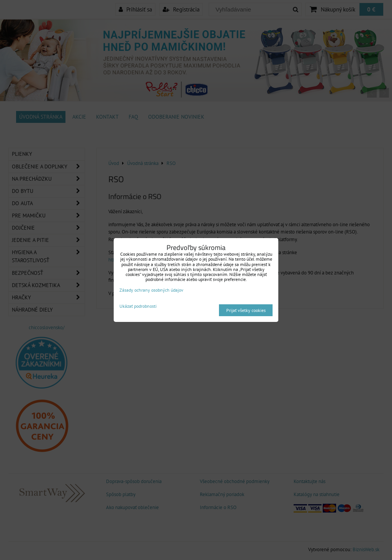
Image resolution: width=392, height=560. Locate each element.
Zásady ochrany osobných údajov (151, 290)
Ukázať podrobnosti (138, 306)
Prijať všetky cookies (246, 310)
